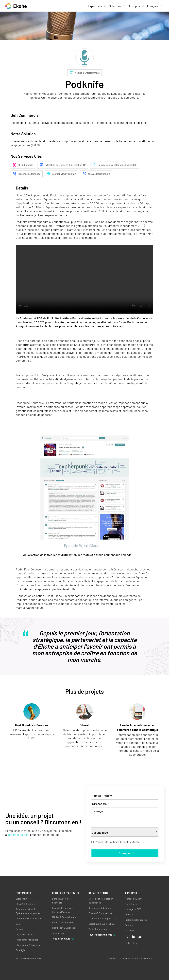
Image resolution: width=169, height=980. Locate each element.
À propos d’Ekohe (134, 899)
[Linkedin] (133, 937)
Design (19, 929)
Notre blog (131, 943)
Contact (129, 925)
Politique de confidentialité (124, 842)
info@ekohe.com (18, 835)
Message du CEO (133, 909)
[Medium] (140, 937)
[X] (127, 937)
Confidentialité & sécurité (29, 918)
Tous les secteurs (63, 939)
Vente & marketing (98, 929)
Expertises (97, 6)
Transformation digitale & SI (102, 918)
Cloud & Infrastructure (27, 904)
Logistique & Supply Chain (102, 924)
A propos (136, 6)
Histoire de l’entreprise (136, 920)
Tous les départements (102, 935)
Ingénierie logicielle (25, 934)
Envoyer (125, 853)
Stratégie (20, 950)
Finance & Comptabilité (100, 913)
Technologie (58, 933)
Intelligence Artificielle (27, 940)
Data (18, 924)
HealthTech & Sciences (64, 928)
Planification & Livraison (28, 945)
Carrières (129, 914)
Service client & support (100, 908)
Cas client (130, 930)
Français (155, 6)
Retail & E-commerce (63, 922)
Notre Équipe (131, 904)
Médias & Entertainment (64, 917)
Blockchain (21, 899)
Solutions (117, 6)
